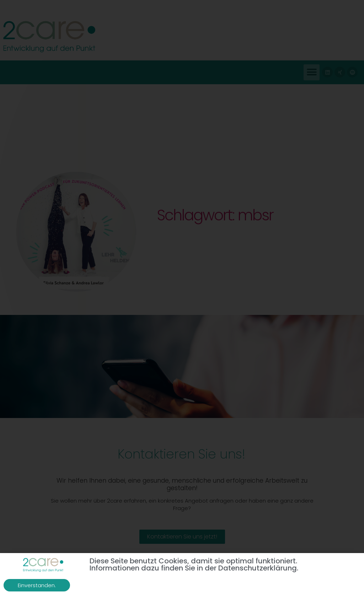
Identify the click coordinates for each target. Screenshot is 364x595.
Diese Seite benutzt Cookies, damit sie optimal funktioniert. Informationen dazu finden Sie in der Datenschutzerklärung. (194, 564)
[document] (182, 297)
